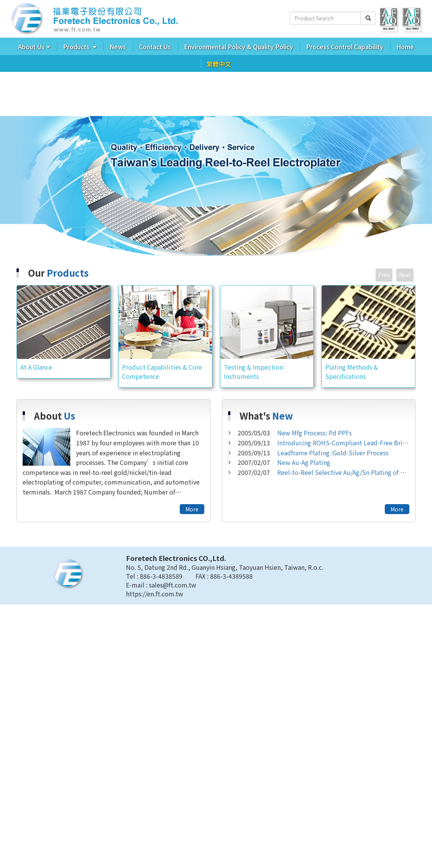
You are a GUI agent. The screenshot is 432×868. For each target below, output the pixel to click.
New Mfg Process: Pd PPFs (295, 434)
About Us (31, 46)
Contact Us (155, 46)
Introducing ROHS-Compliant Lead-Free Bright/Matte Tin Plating (324, 444)
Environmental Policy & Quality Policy (238, 46)
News (118, 46)
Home (405, 46)
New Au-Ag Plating (284, 463)
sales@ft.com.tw (173, 586)
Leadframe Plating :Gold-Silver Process (313, 453)
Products (77, 46)
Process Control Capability (345, 46)
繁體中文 (219, 64)
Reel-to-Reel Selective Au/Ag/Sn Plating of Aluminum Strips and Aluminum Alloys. (324, 473)
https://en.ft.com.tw (155, 595)
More (192, 510)
